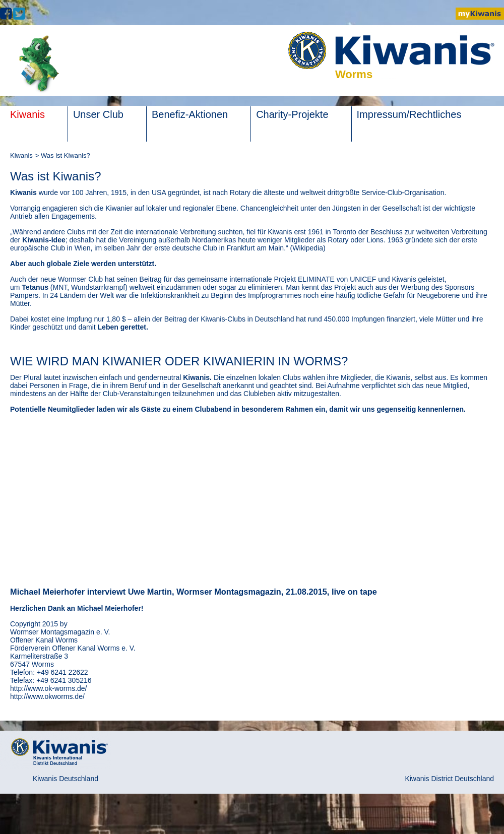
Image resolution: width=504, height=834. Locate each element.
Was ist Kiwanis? (66, 155)
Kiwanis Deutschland (66, 779)
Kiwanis (21, 155)
